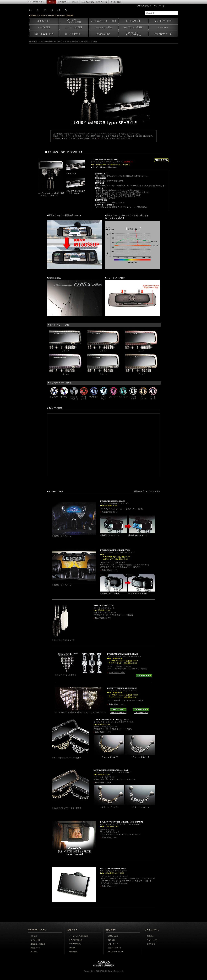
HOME (35, 42)
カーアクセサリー (74, 34)
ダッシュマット (133, 21)
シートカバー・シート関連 (103, 21)
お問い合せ (151, 944)
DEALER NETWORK (116, 952)
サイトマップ (159, 6)
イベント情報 (35, 940)
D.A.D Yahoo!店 (75, 944)
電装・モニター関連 (44, 34)
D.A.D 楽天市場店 (76, 940)
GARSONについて (144, 6)
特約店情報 (73, 952)
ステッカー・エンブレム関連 (74, 21)
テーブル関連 (44, 27)
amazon (72, 948)
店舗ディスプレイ (115, 948)
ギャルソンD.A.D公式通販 (79, 936)
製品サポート (35, 948)
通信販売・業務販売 (38, 944)
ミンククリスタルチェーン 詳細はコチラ (115, 138)
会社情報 (34, 936)
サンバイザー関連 (163, 21)
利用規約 (150, 936)
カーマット (163, 27)
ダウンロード (113, 944)
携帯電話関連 (103, 34)
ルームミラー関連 (103, 27)
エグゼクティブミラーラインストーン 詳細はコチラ (75, 138)
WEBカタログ (113, 936)
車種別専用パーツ (163, 34)
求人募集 (34, 952)
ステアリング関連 (74, 27)
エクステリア (44, 21)
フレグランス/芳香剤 (133, 27)
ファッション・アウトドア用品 (133, 34)
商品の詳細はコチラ (110, 512)
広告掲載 (111, 940)
